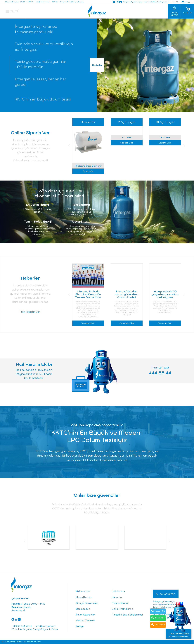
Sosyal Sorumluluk (87, 603)
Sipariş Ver (88, 171)
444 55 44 (160, 373)
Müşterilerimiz (120, 603)
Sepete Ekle (127, 171)
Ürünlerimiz (118, 591)
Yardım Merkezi (85, 620)
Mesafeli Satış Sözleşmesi (127, 615)
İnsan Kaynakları (86, 615)
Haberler (117, 597)
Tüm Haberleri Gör (30, 312)
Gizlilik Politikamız (122, 609)
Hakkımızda (83, 591)
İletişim (80, 626)
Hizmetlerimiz (84, 597)
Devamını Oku (88, 323)
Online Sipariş (167, 594)
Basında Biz (83, 609)
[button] (69, 146)
